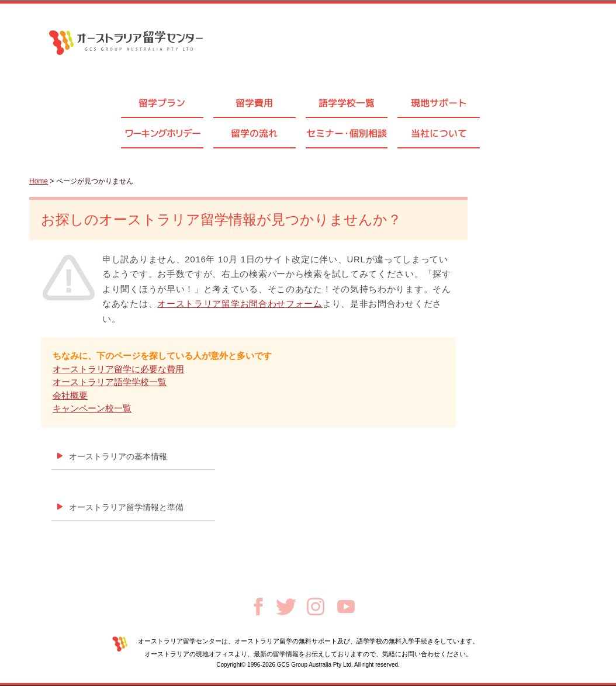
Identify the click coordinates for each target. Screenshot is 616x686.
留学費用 (254, 103)
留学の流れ (254, 133)
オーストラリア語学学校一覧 (110, 382)
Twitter (286, 607)
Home (39, 181)
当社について (439, 133)
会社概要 (70, 395)
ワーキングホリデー (162, 133)
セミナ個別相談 (347, 133)
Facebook (258, 607)
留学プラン (162, 103)
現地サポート (439, 103)
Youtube (346, 607)
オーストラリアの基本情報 (118, 456)
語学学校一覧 (347, 103)
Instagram (316, 607)
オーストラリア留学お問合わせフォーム (240, 304)
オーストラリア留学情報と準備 (126, 507)
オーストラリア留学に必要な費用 (118, 369)
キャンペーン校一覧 (92, 408)
